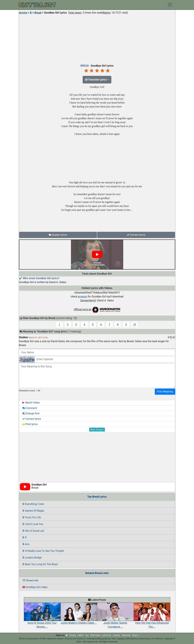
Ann (26, 544)
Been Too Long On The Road (40, 564)
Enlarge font (31, 413)
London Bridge (32, 558)
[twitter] (67, 635)
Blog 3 (135, 635)
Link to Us (106, 635)
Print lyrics (30, 424)
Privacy (73, 635)
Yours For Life (32, 517)
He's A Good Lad (33, 531)
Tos (87, 635)
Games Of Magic (33, 511)
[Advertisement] (97, 38)
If (24, 537)
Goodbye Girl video (35, 587)
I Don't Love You (33, 524)
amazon (83, 297)
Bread (38, 13)
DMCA (81, 635)
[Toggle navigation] (170, 5)
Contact (116, 635)
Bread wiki (30, 580)
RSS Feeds (95, 635)
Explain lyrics (58, 235)
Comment (30, 408)
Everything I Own (33, 504)
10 (135, 324)
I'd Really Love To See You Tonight (43, 551)
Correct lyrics (136, 235)
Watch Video (31, 403)
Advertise (126, 635)
